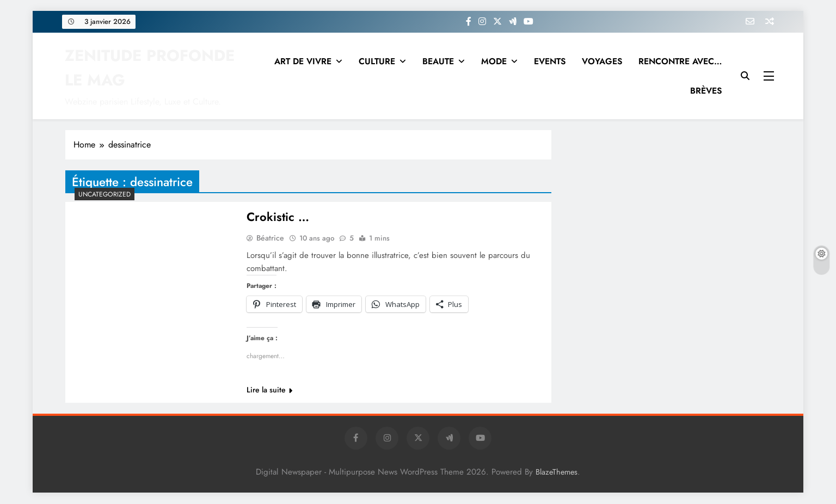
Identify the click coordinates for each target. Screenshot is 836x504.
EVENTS (550, 61)
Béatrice (270, 238)
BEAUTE (438, 61)
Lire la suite (269, 390)
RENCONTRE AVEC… (680, 61)
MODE (494, 61)
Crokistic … (278, 217)
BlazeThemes (557, 472)
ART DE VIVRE (303, 61)
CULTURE (377, 61)
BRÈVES (706, 91)
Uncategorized (104, 194)
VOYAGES (602, 61)
